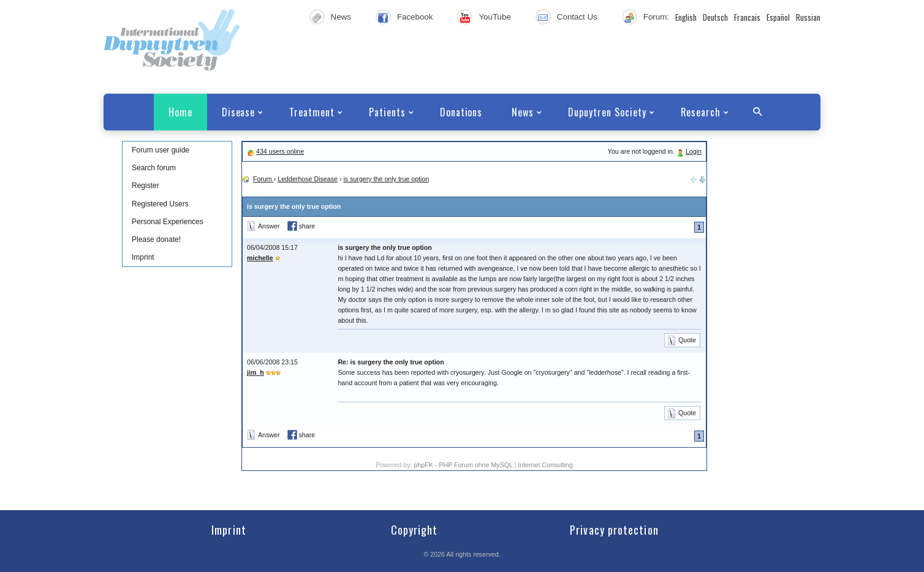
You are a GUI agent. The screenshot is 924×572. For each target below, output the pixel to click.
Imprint (143, 257)
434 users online (280, 151)
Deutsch (715, 17)
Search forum (154, 168)
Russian (808, 17)
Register (146, 186)
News (341, 17)
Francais (747, 17)
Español (778, 17)
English (686, 17)
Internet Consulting (545, 465)
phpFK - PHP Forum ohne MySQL (464, 465)
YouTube (494, 17)
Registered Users (160, 204)
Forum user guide (161, 150)
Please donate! (156, 239)
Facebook (415, 17)
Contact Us (577, 17)
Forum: (656, 17)
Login (694, 151)
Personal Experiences (168, 222)
